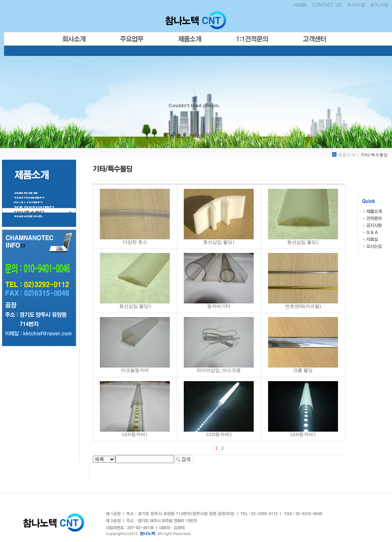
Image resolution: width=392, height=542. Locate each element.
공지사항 (379, 4)
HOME (301, 4)
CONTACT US (327, 4)
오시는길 (356, 4)
